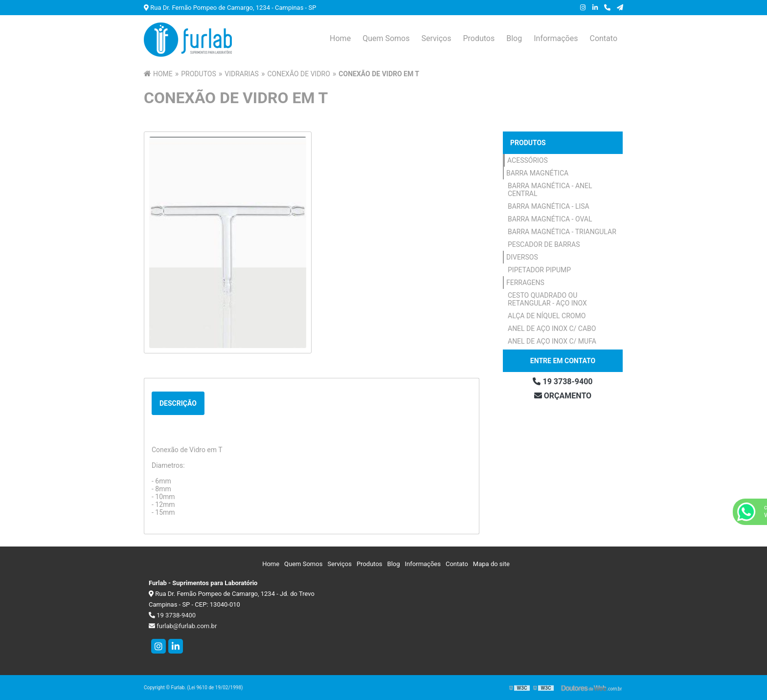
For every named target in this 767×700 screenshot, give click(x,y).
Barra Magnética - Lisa (549, 206)
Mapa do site (491, 564)
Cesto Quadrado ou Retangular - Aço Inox (547, 299)
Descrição (178, 403)
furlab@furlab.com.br (183, 626)
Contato (603, 38)
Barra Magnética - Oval (550, 219)
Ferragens (525, 283)
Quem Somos (386, 38)
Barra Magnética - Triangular (562, 232)
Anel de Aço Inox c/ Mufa (552, 341)
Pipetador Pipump (539, 270)
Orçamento (563, 396)
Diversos (522, 257)
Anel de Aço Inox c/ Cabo (552, 328)
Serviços (436, 38)
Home (340, 38)
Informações (556, 38)
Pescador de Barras (544, 244)
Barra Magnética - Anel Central (550, 190)
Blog (514, 38)
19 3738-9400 (563, 382)
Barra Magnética (537, 173)
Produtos (479, 38)
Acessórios (528, 160)
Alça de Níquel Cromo (547, 316)
